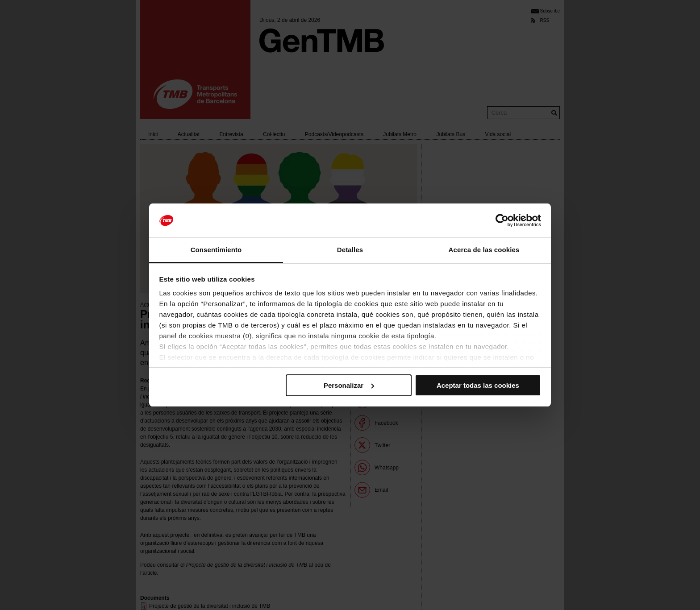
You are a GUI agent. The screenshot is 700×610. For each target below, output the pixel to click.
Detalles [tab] (350, 250)
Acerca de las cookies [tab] (484, 250)
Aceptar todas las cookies (478, 385)
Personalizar (349, 385)
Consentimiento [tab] (216, 250)
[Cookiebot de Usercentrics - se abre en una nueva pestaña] (502, 220)
